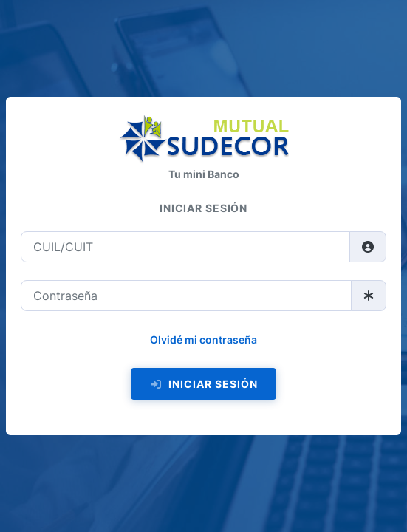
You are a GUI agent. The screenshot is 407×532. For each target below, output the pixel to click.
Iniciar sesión (203, 384)
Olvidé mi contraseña (203, 340)
